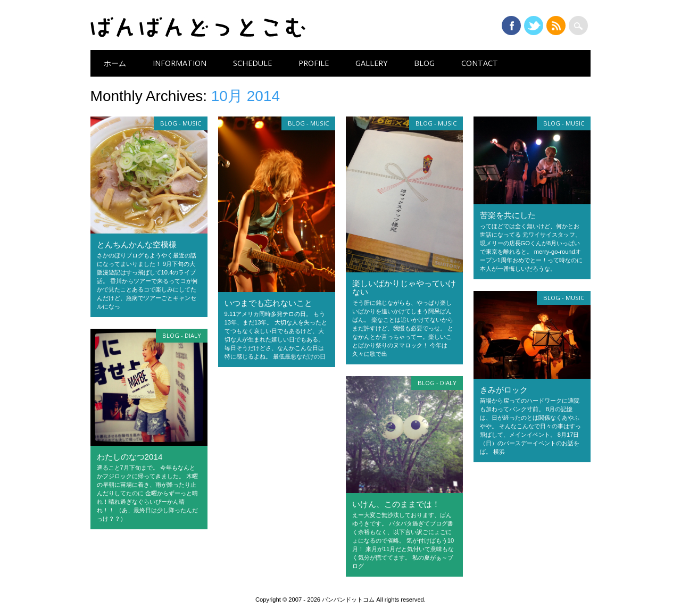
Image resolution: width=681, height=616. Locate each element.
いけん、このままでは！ (396, 504)
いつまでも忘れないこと (268, 303)
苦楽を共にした (508, 215)
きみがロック (504, 390)
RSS (556, 26)
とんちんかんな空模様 (137, 244)
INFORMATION (180, 63)
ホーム (115, 63)
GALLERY (371, 63)
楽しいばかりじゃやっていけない (404, 288)
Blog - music (181, 123)
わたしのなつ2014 (130, 457)
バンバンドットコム (198, 28)
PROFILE (314, 63)
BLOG (424, 63)
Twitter (534, 26)
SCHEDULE (252, 63)
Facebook (511, 26)
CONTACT (480, 63)
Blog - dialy (182, 335)
